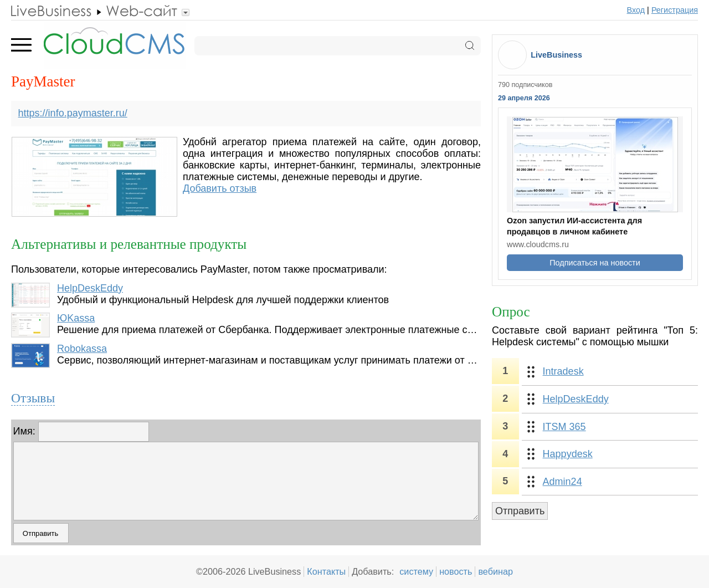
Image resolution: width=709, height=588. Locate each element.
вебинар (495, 571)
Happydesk (568, 454)
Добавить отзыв (220, 188)
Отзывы (33, 398)
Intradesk (563, 371)
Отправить (520, 511)
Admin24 (562, 482)
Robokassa (82, 349)
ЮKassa (76, 318)
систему (416, 571)
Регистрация (675, 10)
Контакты (326, 571)
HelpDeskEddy (90, 288)
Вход (636, 10)
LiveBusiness (556, 55)
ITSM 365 (564, 427)
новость (456, 571)
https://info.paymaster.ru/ (73, 113)
